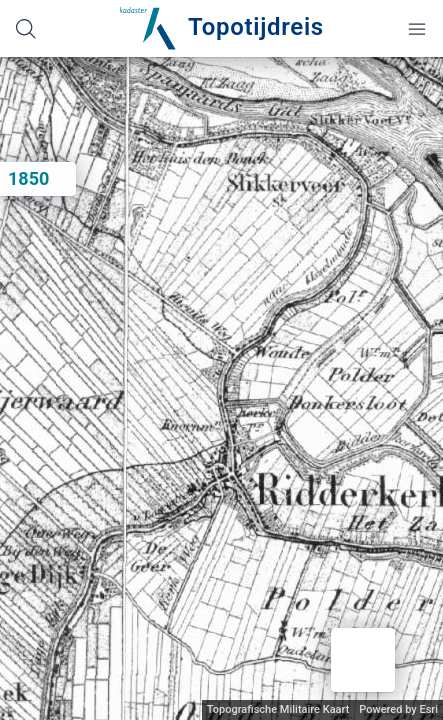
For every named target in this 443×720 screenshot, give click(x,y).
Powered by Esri (398, 709)
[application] (221, 388)
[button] (363, 660)
